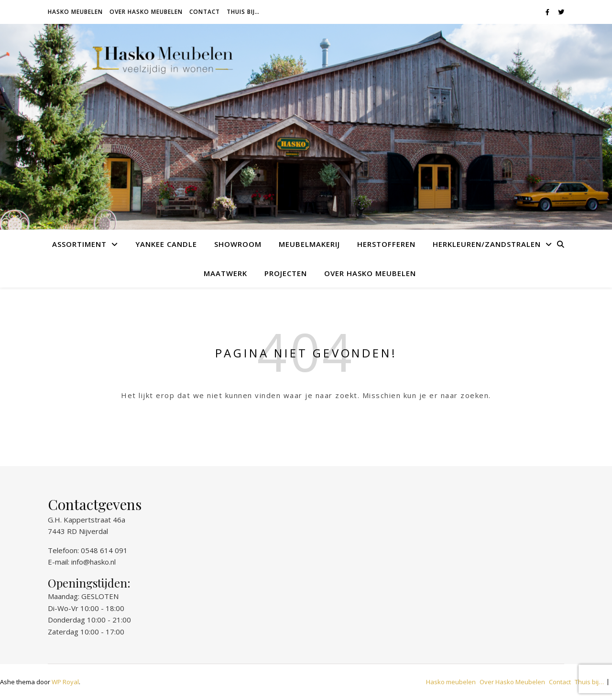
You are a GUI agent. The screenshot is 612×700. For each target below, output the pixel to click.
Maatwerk (225, 273)
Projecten (286, 273)
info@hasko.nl (93, 562)
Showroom (238, 244)
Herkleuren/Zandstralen (487, 244)
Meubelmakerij (309, 244)
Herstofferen (386, 244)
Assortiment (79, 244)
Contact (205, 12)
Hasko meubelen (75, 12)
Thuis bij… (243, 12)
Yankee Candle (166, 244)
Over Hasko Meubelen (146, 12)
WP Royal (65, 682)
